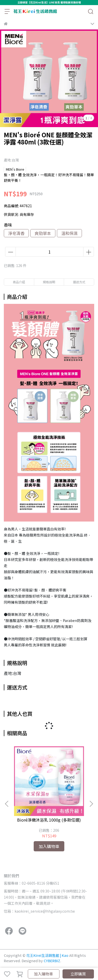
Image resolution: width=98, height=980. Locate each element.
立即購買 (78, 974)
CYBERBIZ (52, 961)
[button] (91, 804)
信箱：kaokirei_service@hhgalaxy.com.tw (39, 911)
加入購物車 (44, 974)
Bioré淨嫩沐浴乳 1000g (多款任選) (49, 820)
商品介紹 (19, 282)
